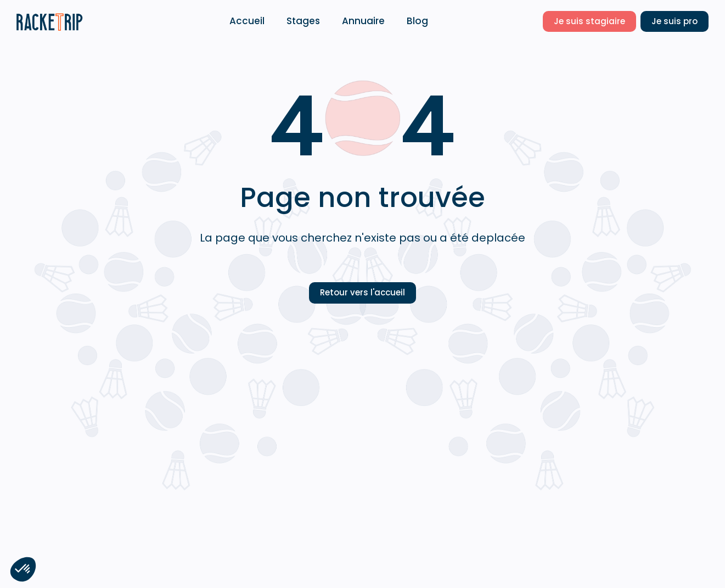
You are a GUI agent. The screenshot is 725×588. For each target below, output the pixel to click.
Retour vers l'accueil (362, 292)
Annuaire (363, 21)
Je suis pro (675, 21)
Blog (417, 21)
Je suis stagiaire (589, 21)
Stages (303, 21)
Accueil (247, 21)
